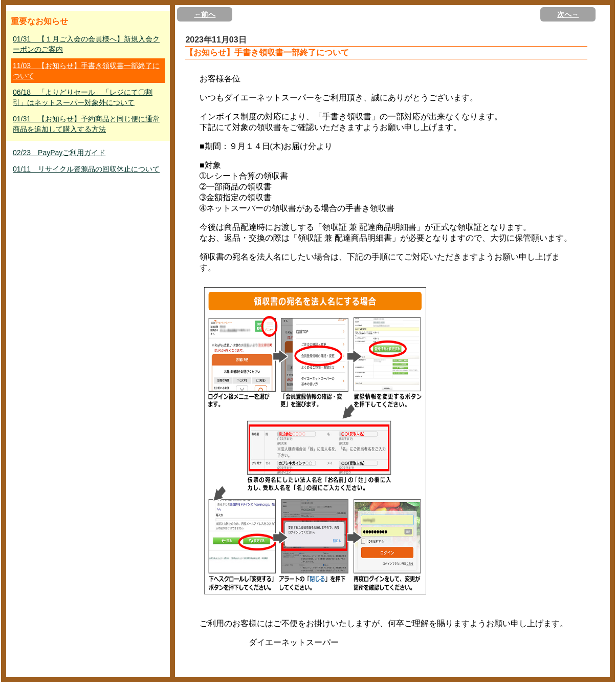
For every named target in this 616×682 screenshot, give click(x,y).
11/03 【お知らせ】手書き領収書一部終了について (86, 71)
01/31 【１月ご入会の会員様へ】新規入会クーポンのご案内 (86, 44)
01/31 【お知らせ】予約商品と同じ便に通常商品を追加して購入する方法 (86, 124)
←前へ (205, 14)
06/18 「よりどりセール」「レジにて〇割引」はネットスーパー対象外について (83, 97)
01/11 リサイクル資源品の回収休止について (86, 169)
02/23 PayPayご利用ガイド (59, 153)
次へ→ (568, 14)
